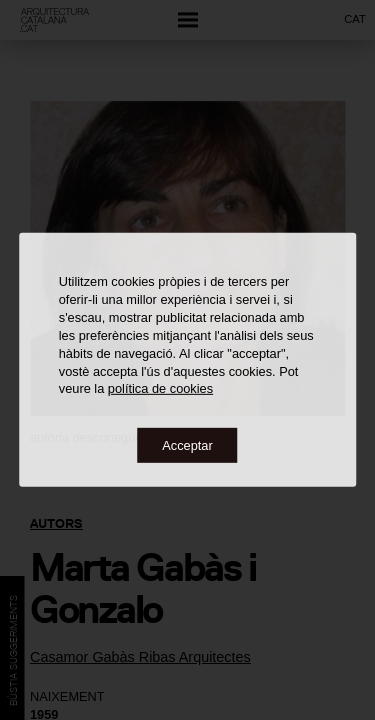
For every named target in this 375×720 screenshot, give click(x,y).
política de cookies (160, 388)
